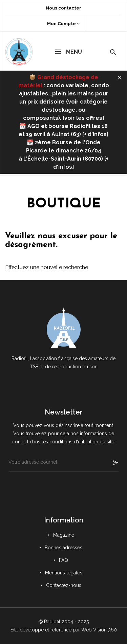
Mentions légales (64, 573)
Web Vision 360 (99, 630)
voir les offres (83, 118)
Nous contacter (63, 8)
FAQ (63, 560)
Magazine (64, 535)
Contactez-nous (64, 585)
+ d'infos (95, 134)
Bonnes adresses (63, 548)
